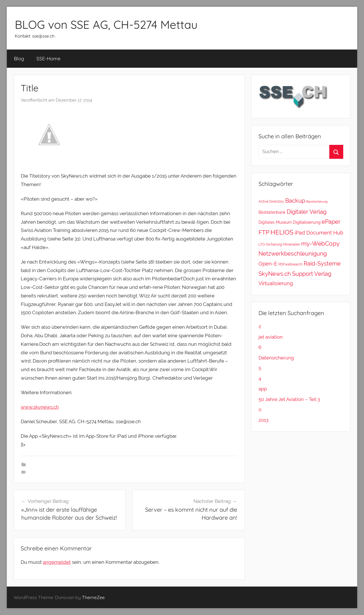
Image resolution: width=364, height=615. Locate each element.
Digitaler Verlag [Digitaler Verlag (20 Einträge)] (307, 212)
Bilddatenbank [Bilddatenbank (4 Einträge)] (272, 212)
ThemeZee (93, 597)
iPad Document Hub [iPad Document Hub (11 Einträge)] (319, 233)
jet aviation (271, 337)
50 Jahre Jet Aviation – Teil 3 (289, 399)
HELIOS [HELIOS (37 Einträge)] (282, 232)
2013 (263, 420)
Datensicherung (276, 358)
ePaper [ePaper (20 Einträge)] (331, 222)
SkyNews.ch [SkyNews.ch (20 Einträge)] (275, 274)
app (263, 389)
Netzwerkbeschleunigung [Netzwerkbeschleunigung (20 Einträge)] (293, 254)
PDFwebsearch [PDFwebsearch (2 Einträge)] (290, 264)
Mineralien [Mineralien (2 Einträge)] (292, 244)
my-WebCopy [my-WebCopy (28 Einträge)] (320, 243)
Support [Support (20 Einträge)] (303, 274)
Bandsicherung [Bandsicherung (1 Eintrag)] (317, 201)
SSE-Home (48, 58)
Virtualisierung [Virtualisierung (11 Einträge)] (276, 283)
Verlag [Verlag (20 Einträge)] (323, 274)
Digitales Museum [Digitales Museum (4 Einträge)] (275, 222)
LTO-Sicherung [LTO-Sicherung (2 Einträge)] (270, 244)
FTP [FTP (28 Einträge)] (264, 232)
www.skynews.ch (40, 407)
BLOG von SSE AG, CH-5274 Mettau (106, 24)
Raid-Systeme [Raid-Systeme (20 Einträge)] (322, 264)
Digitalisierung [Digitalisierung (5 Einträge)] (307, 222)
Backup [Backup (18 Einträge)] (295, 201)
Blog (19, 58)
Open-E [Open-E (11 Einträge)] (268, 264)
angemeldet (57, 562)
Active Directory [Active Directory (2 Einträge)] (271, 201)
